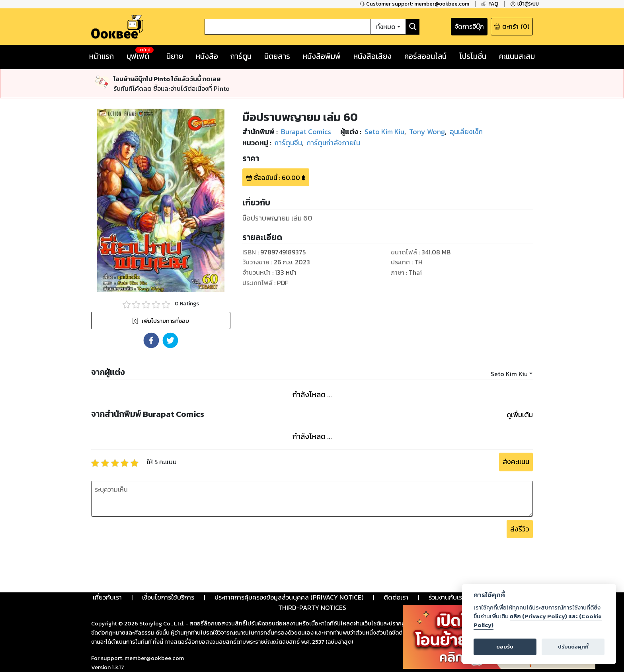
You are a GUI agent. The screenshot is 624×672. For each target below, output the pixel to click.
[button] (151, 340)
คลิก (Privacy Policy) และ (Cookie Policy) (538, 621)
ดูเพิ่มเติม (520, 415)
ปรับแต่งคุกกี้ (573, 647)
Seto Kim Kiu (509, 374)
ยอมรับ (505, 647)
